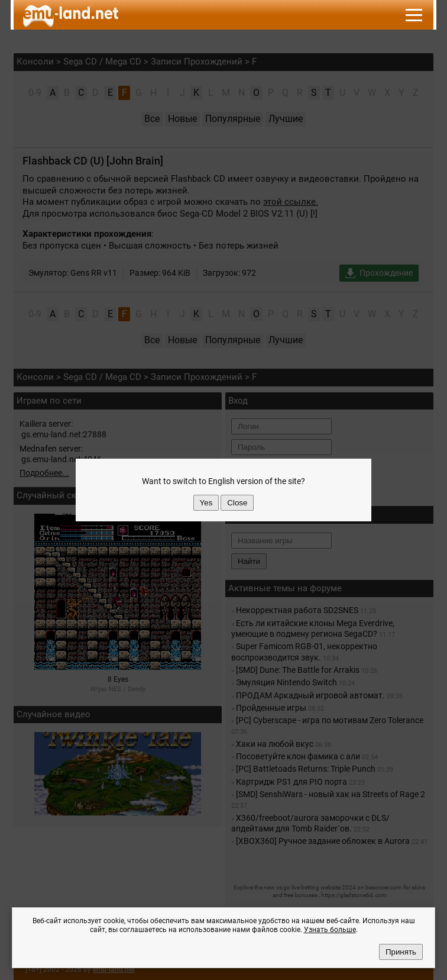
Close (237, 503)
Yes (206, 503)
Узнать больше (330, 930)
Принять (401, 952)
